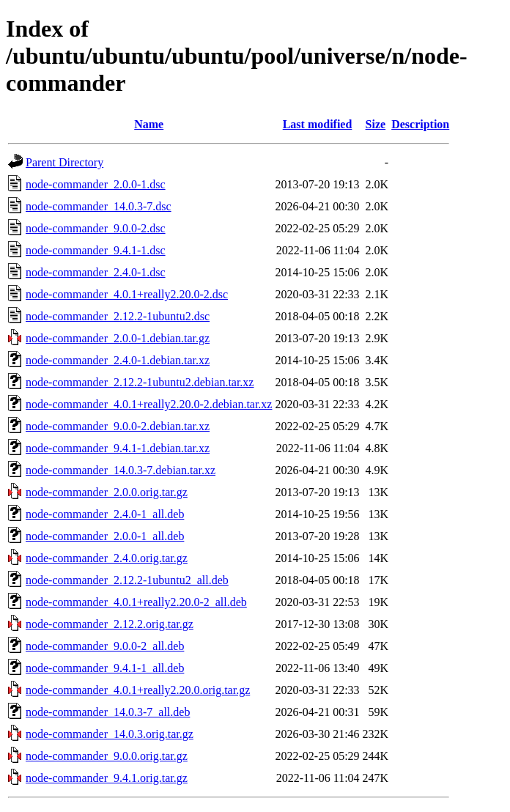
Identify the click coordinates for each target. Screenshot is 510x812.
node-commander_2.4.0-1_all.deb (105, 514)
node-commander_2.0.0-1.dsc (96, 184)
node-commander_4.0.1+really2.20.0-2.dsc (127, 294)
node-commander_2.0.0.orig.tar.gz (107, 492)
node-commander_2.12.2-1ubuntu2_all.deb (127, 580)
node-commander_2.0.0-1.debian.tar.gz (118, 338)
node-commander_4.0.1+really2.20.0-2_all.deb (136, 602)
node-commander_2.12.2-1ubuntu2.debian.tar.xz (140, 382)
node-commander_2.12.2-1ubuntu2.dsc (118, 316)
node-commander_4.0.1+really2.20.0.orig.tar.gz (138, 690)
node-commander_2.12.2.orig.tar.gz (110, 624)
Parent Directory (64, 162)
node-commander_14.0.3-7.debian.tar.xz (121, 470)
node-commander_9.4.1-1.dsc (96, 250)
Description (420, 124)
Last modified (318, 124)
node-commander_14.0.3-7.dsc (99, 206)
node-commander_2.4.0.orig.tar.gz (107, 558)
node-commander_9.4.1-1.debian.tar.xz (118, 448)
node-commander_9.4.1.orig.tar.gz (107, 778)
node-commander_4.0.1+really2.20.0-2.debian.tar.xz (149, 404)
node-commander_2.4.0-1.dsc (96, 272)
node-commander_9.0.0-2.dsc (96, 228)
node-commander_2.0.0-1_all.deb (105, 536)
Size (376, 124)
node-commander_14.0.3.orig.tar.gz (110, 734)
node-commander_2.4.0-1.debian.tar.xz (118, 360)
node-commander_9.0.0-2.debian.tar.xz (118, 426)
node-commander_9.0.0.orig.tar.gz (107, 756)
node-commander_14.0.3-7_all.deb (108, 712)
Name (149, 124)
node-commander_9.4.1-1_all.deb (105, 668)
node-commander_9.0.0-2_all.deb (105, 646)
